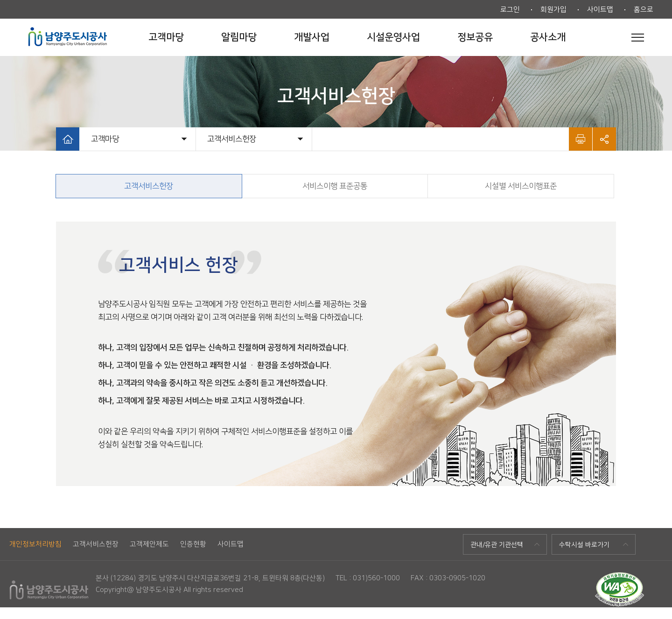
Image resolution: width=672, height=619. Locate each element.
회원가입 (553, 10)
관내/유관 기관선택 (497, 545)
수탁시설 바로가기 (584, 545)
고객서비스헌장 (96, 544)
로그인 (510, 10)
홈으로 (644, 10)
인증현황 (193, 544)
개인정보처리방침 (35, 544)
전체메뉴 (638, 37)
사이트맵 (600, 10)
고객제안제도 (149, 544)
